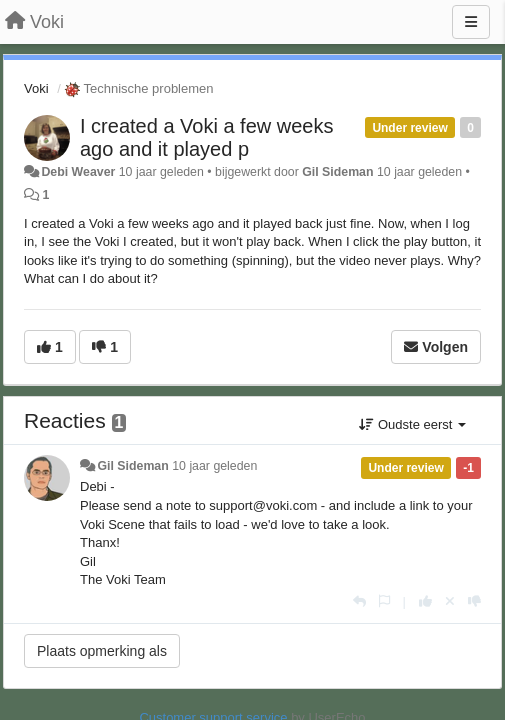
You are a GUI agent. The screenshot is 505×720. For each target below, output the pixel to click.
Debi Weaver (78, 172)
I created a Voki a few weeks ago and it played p (206, 137)
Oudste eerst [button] (412, 424)
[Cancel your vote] (450, 601)
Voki (36, 88)
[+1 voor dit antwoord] (425, 601)
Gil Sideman (337, 172)
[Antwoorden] (359, 601)
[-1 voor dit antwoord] (474, 601)
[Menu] (471, 22)
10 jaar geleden (214, 466)
